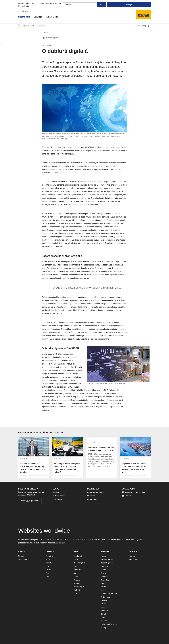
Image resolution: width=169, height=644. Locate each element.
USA (48, 577)
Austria (104, 556)
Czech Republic (107, 563)
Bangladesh (78, 556)
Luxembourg (106, 594)
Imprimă (56, 492)
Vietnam (76, 594)
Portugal (104, 607)
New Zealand (134, 559)
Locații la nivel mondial (96, 492)
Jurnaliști (53, 17)
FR (109, 559)
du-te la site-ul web (26, 11)
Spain (103, 617)
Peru (48, 573)
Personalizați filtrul (51, 38)
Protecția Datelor (59, 496)
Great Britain (106, 580)
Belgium (104, 559)
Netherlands (106, 597)
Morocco (21, 556)
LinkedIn (126, 496)
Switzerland (105, 624)
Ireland (104, 587)
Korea (76, 577)
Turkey (104, 628)
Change (129, 5)
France (104, 573)
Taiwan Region (79, 587)
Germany (105, 577)
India (75, 566)
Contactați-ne (92, 499)
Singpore (77, 583)
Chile (48, 566)
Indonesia (77, 570)
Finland (104, 570)
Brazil (48, 559)
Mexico (48, 570)
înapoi (45, 33)
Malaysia (77, 580)
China (76, 559)
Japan (76, 573)
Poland (104, 604)
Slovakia (104, 614)
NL (112, 559)
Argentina (49, 556)
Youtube (141, 492)
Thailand (77, 590)
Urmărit (142, 26)
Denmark (105, 566)
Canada (49, 563)
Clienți (39, 17)
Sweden (104, 621)
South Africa (23, 559)
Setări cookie (58, 499)
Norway (104, 600)
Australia (132, 556)
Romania (104, 611)
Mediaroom (25, 17)
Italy (103, 590)
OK (102, 5)
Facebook (127, 492)
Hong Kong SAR (80, 563)
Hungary (104, 583)
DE (116, 594)
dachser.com (61, 543)
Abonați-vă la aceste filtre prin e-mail (30, 501)
